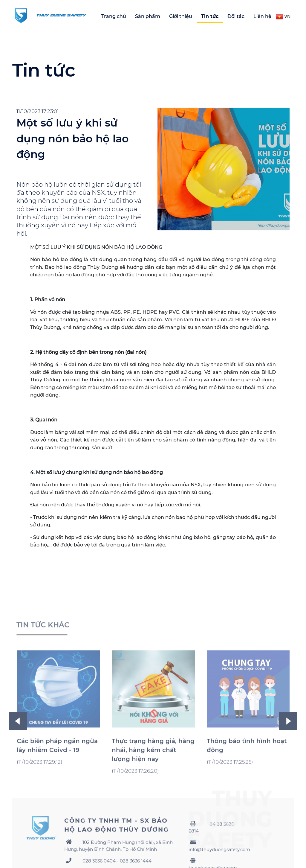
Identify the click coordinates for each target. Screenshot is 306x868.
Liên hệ (262, 16)
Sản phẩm (148, 16)
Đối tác (236, 16)
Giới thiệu (181, 16)
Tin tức (210, 16)
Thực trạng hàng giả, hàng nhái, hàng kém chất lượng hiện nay (153, 802)
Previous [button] (18, 773)
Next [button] (288, 773)
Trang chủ (114, 16)
